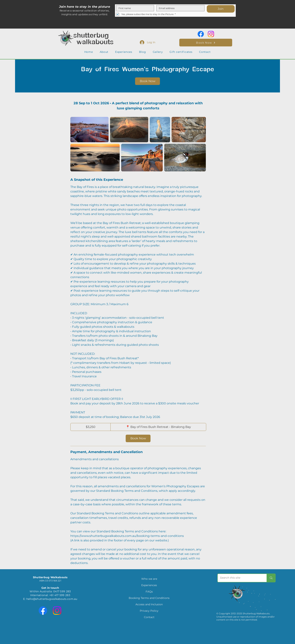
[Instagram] (211, 34)
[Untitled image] (89, 130)
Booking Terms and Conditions (149, 598)
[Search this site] (239, 578)
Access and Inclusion (149, 604)
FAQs (149, 592)
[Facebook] (201, 34)
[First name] (134, 8)
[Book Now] (206, 43)
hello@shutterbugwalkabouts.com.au (52, 599)
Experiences (149, 585)
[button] (104, 52)
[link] (147, 81)
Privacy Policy (149, 611)
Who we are (149, 579)
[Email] (179, 8)
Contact (149, 617)
